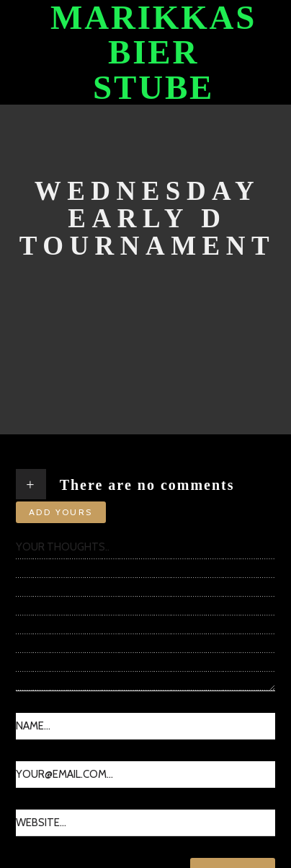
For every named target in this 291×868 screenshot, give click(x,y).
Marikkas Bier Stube (153, 52)
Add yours (61, 512)
